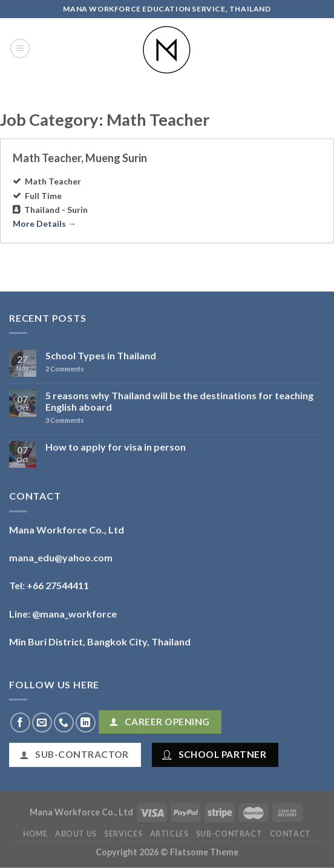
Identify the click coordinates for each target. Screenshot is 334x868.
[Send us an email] (42, 723)
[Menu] (20, 48)
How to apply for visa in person (116, 447)
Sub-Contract (229, 834)
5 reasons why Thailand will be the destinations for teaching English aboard (179, 401)
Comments (65, 369)
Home (35, 834)
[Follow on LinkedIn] (86, 723)
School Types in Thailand (101, 355)
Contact (290, 834)
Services (123, 834)
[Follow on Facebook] (20, 723)
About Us (76, 834)
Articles (169, 834)
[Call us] (64, 723)
